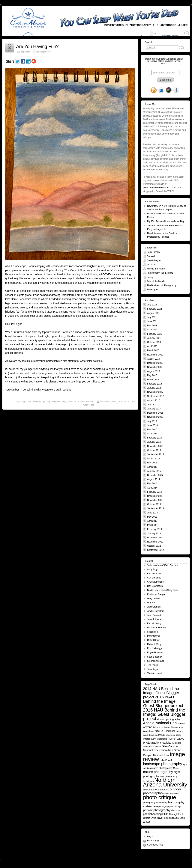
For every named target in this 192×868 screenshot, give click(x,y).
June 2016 (152, 425)
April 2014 (152, 488)
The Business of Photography (162, 285)
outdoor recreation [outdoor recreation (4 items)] (171, 794)
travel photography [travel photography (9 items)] (168, 818)
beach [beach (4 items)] (146, 735)
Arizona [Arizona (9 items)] (148, 727)
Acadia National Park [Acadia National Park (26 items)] (160, 723)
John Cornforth (155, 615)
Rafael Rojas (154, 640)
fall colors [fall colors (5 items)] (176, 743)
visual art (72, 402)
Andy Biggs (153, 569)
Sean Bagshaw (155, 657)
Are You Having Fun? (37, 46)
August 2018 (153, 371)
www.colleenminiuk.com (156, 188)
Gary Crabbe (154, 599)
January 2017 (154, 409)
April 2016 (152, 434)
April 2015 (152, 467)
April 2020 (152, 346)
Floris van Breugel (156, 594)
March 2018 (153, 380)
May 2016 (152, 430)
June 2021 (152, 321)
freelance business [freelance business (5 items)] (152, 746)
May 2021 (152, 325)
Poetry (150, 277)
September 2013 (156, 508)
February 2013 (154, 529)
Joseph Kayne (154, 619)
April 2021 (152, 330)
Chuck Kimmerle (155, 582)
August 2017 (153, 400)
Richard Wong (154, 644)
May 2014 (152, 483)
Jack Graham (154, 607)
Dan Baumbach (155, 586)
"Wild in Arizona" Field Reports (162, 565)
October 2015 (154, 450)
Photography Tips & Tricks (160, 273)
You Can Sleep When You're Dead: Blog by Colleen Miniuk (37, 855)
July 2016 (152, 421)
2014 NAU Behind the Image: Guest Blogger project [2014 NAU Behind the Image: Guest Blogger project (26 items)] (161, 693)
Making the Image (156, 269)
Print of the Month (156, 281)
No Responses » (44, 52)
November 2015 (155, 446)
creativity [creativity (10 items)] (166, 743)
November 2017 (155, 392)
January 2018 (154, 388)
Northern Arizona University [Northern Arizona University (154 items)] (165, 782)
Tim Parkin (153, 665)
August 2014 (153, 479)
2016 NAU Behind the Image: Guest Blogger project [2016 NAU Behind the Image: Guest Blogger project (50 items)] (164, 714)
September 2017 (156, 396)
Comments (155, 845)
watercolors (89, 405)
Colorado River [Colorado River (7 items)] (165, 739)
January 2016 (154, 442)
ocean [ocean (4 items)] (146, 790)
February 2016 (154, 438)
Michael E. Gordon (156, 628)
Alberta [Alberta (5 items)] (182, 723)
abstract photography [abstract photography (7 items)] (168, 719)
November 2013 (155, 500)
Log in (150, 837)
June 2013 (152, 513)
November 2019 (155, 355)
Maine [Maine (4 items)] (176, 768)
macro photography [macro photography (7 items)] (162, 768)
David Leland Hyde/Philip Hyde (163, 590)
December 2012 (155, 538)
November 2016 (155, 417)
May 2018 (152, 375)
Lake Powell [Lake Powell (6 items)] (166, 760)
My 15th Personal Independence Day (166, 221)
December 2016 (155, 413)
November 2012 (155, 542)
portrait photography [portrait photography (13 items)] (157, 810)
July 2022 (152, 305)
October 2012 (154, 546)
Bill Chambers (154, 574)
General (151, 256)
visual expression (85, 402)
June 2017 (152, 405)
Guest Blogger (154, 260)
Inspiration (25, 52)
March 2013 (153, 525)
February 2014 (154, 492)
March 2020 (153, 350)
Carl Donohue (154, 578)
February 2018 (154, 384)
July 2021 (152, 317)
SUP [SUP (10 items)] (165, 814)
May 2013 (152, 517)
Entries (153, 841)
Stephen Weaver (156, 661)
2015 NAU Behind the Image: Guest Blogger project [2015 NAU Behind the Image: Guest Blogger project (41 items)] (163, 701)
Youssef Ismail (154, 673)
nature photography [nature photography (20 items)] (158, 772)
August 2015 (153, 459)
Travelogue (152, 290)
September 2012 (156, 550)
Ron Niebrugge (155, 648)
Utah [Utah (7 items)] (182, 818)
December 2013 (155, 496)
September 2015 (156, 454)
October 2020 (154, 342)
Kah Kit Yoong (154, 623)
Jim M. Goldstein (156, 611)
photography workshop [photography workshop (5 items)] (169, 806)
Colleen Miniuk (117, 402)
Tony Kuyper (153, 669)
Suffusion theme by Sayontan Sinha (173, 855)
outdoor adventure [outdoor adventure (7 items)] (159, 790)
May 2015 (152, 463)
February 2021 (154, 334)
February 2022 (154, 309)
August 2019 (153, 359)
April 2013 (152, 521)
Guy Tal (151, 603)
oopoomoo (153, 632)
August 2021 (153, 313)
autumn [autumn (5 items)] (180, 731)
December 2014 (155, 475)
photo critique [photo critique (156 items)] (160, 797)
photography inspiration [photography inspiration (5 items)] (154, 803)
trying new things (59, 402)
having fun (37, 402)
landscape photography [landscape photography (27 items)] (163, 764)
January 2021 (154, 338)
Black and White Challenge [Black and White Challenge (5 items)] (162, 735)
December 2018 (155, 363)
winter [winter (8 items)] (147, 822)
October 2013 (154, 504)
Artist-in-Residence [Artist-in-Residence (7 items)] (165, 731)
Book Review (153, 252)
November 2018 (155, 367)
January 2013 (154, 534)
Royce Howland (155, 652)
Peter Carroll (153, 636)
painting (47, 402)
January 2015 (154, 471)
